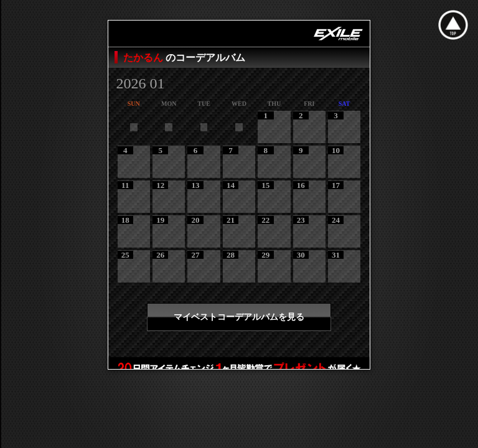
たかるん (144, 58)
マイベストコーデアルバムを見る (239, 317)
